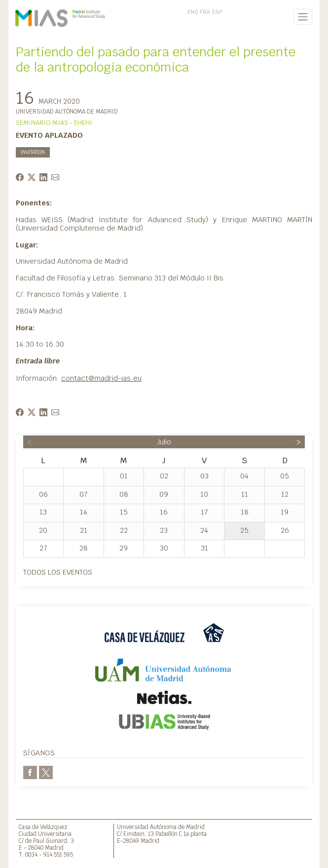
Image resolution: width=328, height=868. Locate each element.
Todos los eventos (58, 572)
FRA (205, 12)
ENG (193, 12)
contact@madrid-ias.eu (101, 378)
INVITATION (33, 152)
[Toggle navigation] (303, 17)
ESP (217, 12)
